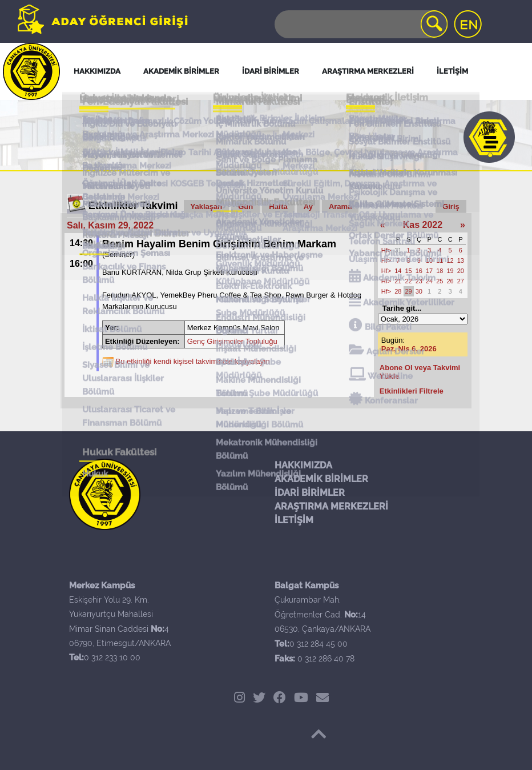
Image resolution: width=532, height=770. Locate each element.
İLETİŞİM (294, 520)
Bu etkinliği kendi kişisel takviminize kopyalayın (193, 362)
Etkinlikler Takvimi (133, 206)
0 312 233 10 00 (112, 657)
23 (419, 281)
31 (398, 250)
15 (409, 271)
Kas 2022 (423, 225)
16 (419, 271)
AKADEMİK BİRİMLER (321, 479)
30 (419, 291)
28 (398, 291)
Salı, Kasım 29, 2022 (110, 225)
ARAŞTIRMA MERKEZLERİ (331, 506)
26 (450, 281)
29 (409, 291)
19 (450, 271)
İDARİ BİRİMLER (310, 493)
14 (398, 271)
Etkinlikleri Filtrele (412, 391)
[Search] (360, 24)
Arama (340, 206)
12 (450, 260)
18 (440, 271)
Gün (245, 206)
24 (429, 281)
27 (461, 281)
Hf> (386, 250)
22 (409, 281)
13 (461, 260)
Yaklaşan (207, 206)
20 (461, 271)
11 (440, 260)
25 (440, 281)
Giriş (451, 206)
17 (429, 271)
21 (398, 281)
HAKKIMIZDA (303, 465)
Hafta (278, 206)
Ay (308, 206)
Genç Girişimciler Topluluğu (232, 341)
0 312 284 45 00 (319, 644)
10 (429, 260)
